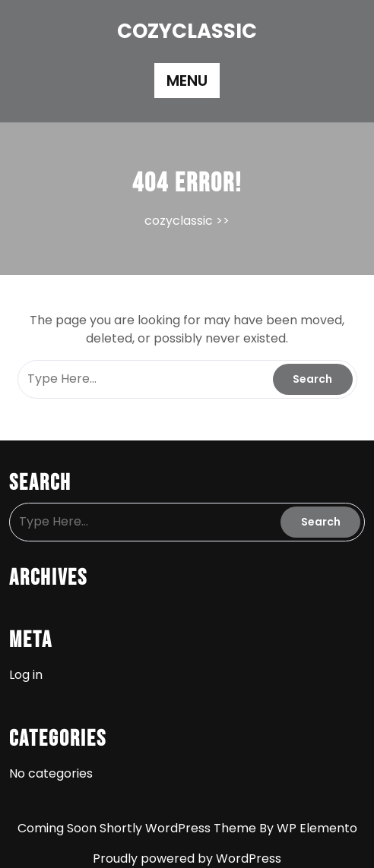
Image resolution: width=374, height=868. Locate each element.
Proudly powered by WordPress (187, 859)
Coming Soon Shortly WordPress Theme (138, 828)
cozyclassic (187, 31)
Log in (26, 675)
